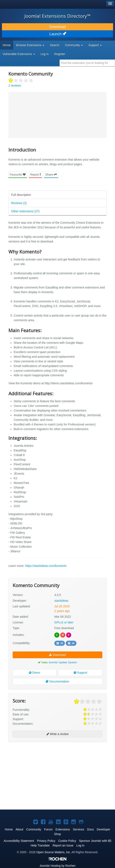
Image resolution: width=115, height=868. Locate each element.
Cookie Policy (67, 841)
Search (55, 45)
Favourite (18, 175)
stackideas (61, 601)
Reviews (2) (19, 203)
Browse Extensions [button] (30, 45)
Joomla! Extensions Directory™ (57, 16)
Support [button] (95, 45)
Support (81, 673)
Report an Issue (63, 845)
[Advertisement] (40, 756)
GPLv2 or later (64, 622)
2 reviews (15, 85)
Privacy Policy (46, 841)
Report (35, 175)
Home (7, 45)
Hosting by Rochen (57, 866)
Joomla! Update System (63, 662)
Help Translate (40, 845)
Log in (45, 54)
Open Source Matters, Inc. (54, 852)
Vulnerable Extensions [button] (19, 54)
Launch (57, 34)
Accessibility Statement (19, 841)
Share (51, 175)
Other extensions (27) (25, 211)
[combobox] (87, 63)
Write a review (57, 734)
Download (57, 27)
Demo (34, 673)
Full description (21, 195)
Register (60, 54)
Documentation (57, 681)
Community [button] (74, 45)
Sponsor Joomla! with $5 (95, 841)
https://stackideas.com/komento (46, 566)
